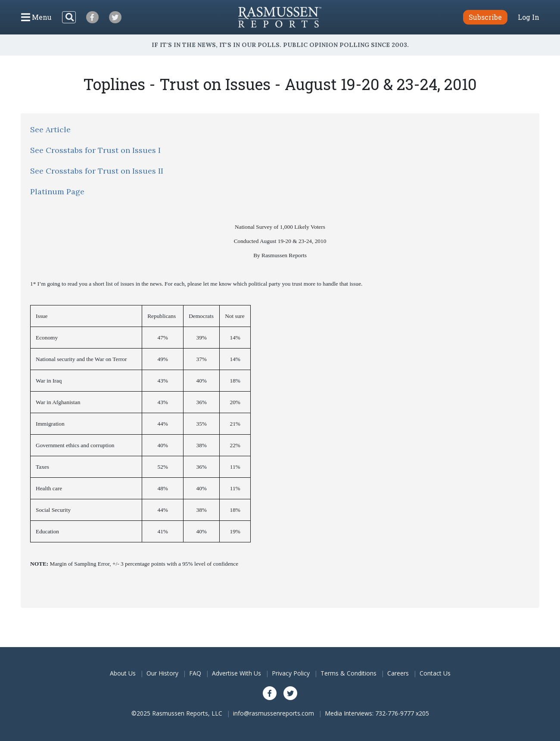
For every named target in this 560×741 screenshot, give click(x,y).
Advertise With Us (236, 673)
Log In (529, 17)
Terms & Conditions (348, 673)
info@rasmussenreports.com (274, 713)
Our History (162, 673)
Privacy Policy (291, 673)
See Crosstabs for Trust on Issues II (97, 171)
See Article (50, 129)
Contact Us (435, 673)
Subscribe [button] (485, 17)
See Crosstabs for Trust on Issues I (95, 150)
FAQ (195, 673)
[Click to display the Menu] (36, 17)
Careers (398, 673)
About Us (123, 673)
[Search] (69, 17)
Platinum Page (57, 191)
